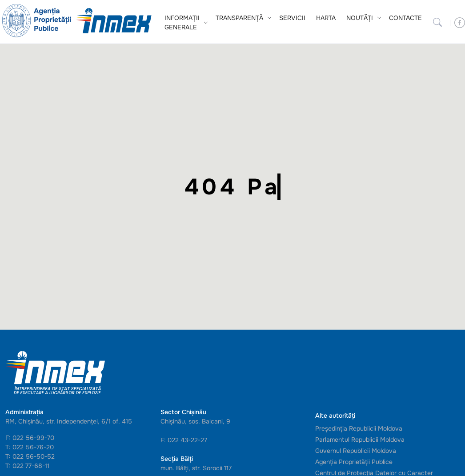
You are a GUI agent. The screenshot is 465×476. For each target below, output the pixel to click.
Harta (326, 18)
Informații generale (182, 22)
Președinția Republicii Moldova (359, 428)
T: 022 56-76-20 (30, 447)
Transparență (239, 18)
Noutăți (360, 18)
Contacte (405, 18)
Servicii (292, 18)
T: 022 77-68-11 (27, 466)
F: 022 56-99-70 (30, 438)
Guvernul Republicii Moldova (356, 451)
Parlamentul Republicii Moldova (360, 440)
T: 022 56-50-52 (30, 456)
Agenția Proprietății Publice (354, 462)
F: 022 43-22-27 (184, 440)
